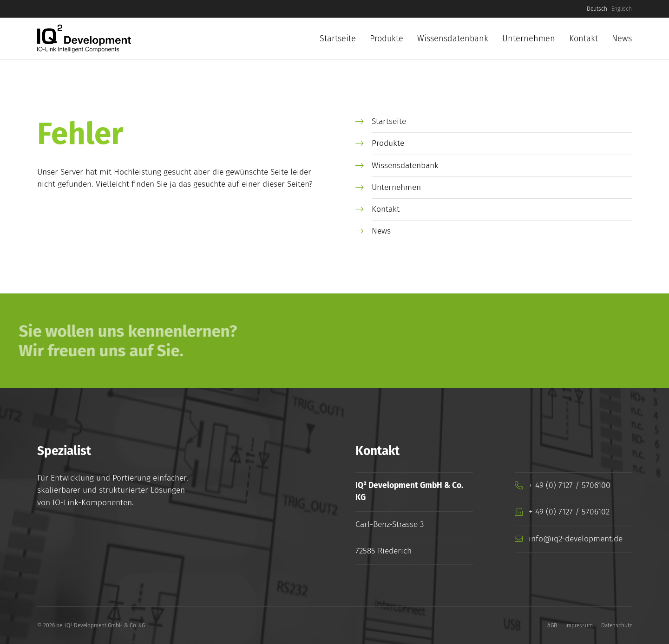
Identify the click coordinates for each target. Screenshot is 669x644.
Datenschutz (617, 625)
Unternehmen (529, 39)
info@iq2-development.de (576, 539)
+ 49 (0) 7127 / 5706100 (570, 485)
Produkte (387, 39)
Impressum (579, 625)
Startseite (338, 39)
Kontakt (584, 39)
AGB (552, 625)
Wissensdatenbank (453, 39)
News (622, 39)
